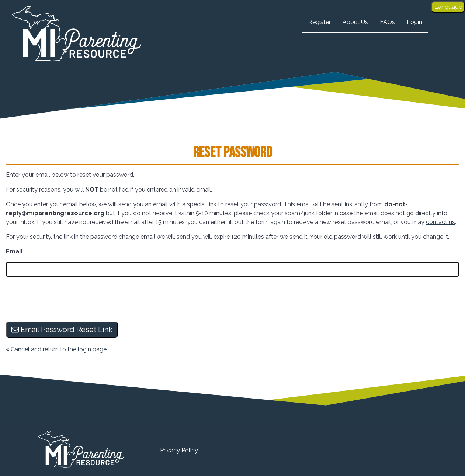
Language (448, 7)
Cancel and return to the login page (56, 349)
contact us (440, 222)
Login (414, 22)
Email (14, 251)
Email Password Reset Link (62, 330)
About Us (355, 22)
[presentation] (62, 300)
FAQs (387, 22)
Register (320, 22)
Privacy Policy (179, 450)
